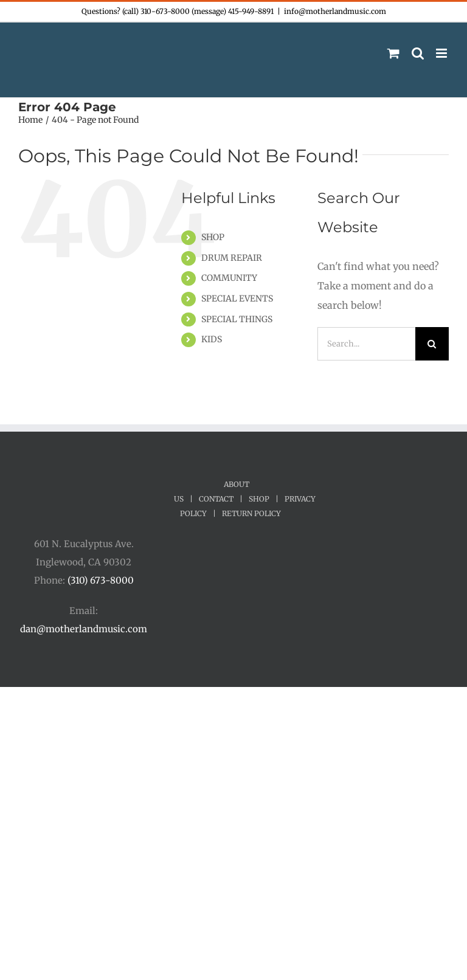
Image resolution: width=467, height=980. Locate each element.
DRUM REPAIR (232, 258)
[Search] (432, 344)
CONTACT (216, 499)
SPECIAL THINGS (237, 319)
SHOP (213, 237)
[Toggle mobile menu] (442, 53)
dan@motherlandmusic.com (84, 629)
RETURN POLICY (251, 513)
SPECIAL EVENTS (237, 298)
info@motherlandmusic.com (335, 11)
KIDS (212, 339)
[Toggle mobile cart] (393, 53)
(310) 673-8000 (101, 580)
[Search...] (366, 344)
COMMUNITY (229, 278)
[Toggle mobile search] (418, 53)
